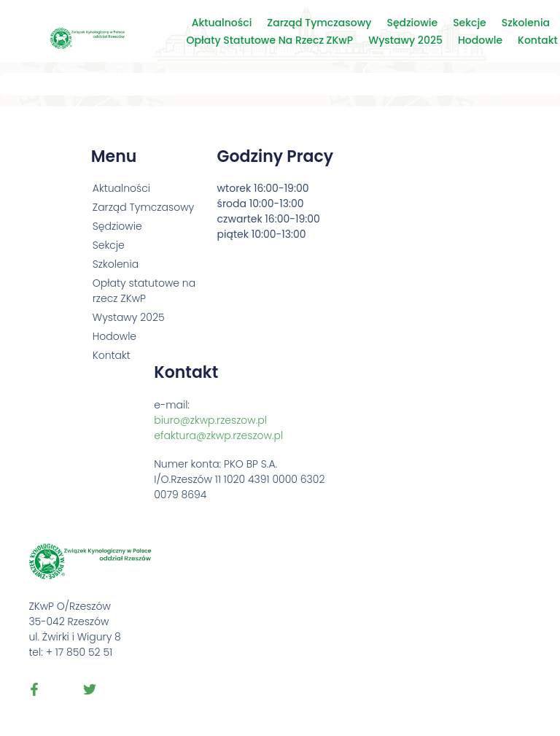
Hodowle (480, 40)
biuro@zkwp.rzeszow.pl (210, 420)
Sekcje (470, 23)
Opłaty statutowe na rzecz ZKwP (270, 40)
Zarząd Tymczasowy (319, 23)
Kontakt (538, 40)
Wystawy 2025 (405, 40)
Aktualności (222, 23)
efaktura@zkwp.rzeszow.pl (218, 435)
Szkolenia (526, 23)
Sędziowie (412, 23)
